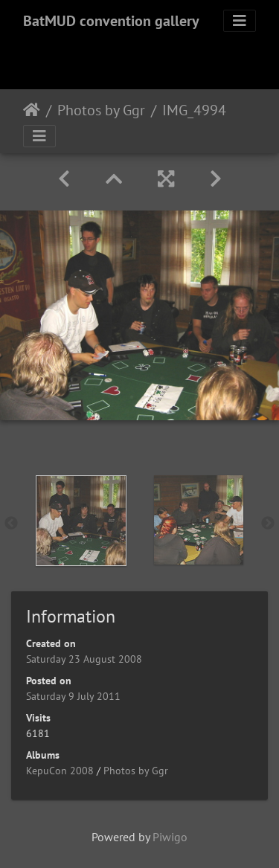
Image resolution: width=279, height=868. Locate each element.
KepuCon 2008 (60, 771)
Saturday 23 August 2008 (84, 659)
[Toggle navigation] (240, 21)
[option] (81, 521)
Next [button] (268, 524)
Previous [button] (11, 524)
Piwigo (170, 837)
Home (32, 110)
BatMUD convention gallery (111, 21)
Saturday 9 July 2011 (73, 696)
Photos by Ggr (101, 110)
